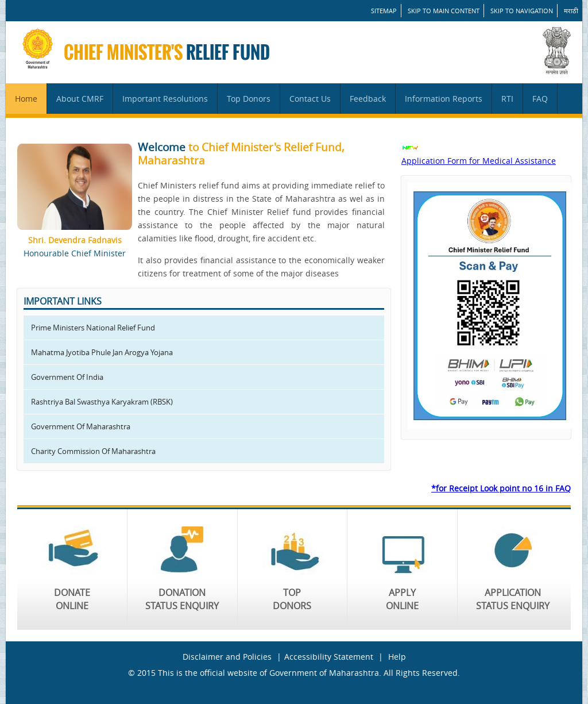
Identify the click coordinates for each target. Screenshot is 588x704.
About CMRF (80, 99)
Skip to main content (444, 11)
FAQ (540, 99)
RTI (507, 99)
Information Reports (444, 99)
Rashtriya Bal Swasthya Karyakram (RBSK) (102, 402)
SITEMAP (384, 11)
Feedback (368, 99)
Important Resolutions (165, 99)
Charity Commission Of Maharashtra (93, 451)
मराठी (571, 11)
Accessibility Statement (329, 657)
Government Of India (67, 377)
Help (397, 657)
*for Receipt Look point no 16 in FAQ (501, 488)
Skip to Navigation (522, 11)
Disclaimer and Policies (227, 657)
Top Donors (249, 99)
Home (26, 99)
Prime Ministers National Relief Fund (93, 328)
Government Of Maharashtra (81, 426)
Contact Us (310, 99)
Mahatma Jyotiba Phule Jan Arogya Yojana (102, 352)
